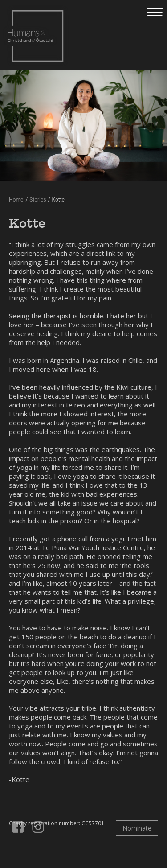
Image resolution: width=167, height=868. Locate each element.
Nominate (137, 828)
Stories (38, 200)
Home (16, 200)
